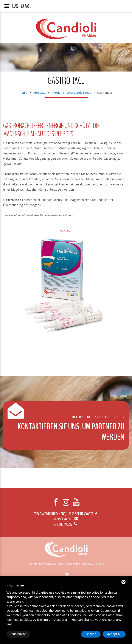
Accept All (114, 634)
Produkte (39, 93)
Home (23, 93)
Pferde (56, 93)
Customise (18, 634)
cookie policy (15, 602)
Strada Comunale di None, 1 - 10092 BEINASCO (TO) (66, 514)
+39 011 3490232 (66, 524)
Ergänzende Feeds (79, 93)
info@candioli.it (66, 519)
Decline (91, 634)
